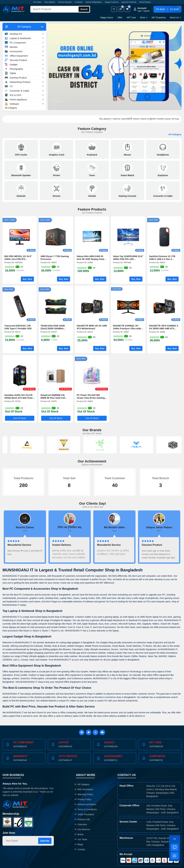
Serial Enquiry (145, 2)
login (140, 11)
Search (84, 9)
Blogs (79, 844)
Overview (81, 824)
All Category (11, 108)
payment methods (129, 2)
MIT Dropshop (159, 18)
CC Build (174, 9)
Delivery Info (82, 819)
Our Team (81, 839)
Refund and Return (85, 804)
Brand (79, 834)
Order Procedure (84, 814)
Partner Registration (94, 2)
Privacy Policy (83, 799)
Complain (79, 2)
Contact (80, 849)
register (146, 11)
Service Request (65, 2)
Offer (120, 18)
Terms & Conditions (86, 809)
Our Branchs (82, 829)
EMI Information (84, 789)
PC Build (160, 9)
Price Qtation (50, 2)
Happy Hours (107, 18)
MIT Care (131, 18)
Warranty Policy (84, 794)
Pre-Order (37, 2)
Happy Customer (112, 2)
